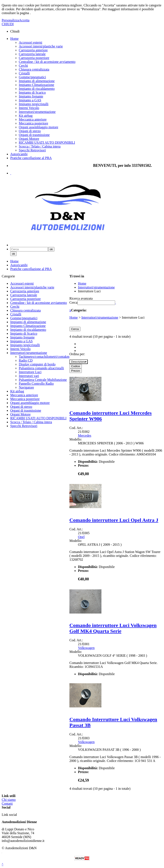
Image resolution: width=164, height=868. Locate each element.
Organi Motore (29, 139)
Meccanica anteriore (33, 119)
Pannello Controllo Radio (36, 384)
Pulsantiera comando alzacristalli (41, 368)
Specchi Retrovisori (32, 150)
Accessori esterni (31, 42)
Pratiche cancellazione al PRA (31, 158)
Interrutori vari (29, 376)
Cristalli (24, 73)
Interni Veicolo (29, 108)
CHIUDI (8, 24)
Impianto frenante (31, 96)
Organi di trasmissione (34, 135)
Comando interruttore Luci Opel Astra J (114, 520)
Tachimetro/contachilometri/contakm (44, 357)
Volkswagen (86, 648)
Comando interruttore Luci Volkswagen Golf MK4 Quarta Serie (113, 628)
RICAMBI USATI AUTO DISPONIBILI (47, 143)
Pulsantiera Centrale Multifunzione (43, 380)
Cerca (73, 302)
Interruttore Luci (30, 372)
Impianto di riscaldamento (37, 89)
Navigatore (26, 387)
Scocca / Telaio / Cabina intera (40, 146)
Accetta (24, 20)
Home (14, 39)
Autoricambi (19, 154)
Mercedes (85, 435)
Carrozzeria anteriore (33, 50)
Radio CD (26, 360)
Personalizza (10, 20)
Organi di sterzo (30, 131)
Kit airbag (26, 116)
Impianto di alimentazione (37, 81)
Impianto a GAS (30, 100)
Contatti (7, 804)
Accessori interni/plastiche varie (41, 46)
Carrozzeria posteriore (34, 58)
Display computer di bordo (37, 364)
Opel (81, 537)
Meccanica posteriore (33, 123)
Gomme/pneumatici (32, 77)
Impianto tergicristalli (34, 104)
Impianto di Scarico (32, 92)
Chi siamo (9, 800)
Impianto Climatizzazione (37, 85)
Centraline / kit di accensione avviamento (47, 62)
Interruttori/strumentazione (37, 112)
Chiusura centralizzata (34, 69)
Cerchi (23, 66)
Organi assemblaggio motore (39, 127)
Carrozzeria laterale (32, 54)
